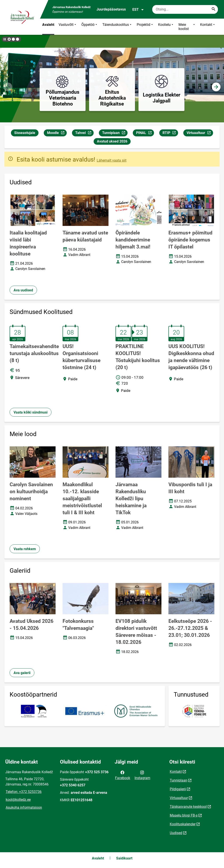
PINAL (145, 133)
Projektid (145, 27)
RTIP (170, 133)
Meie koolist (187, 27)
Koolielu (166, 27)
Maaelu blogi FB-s (184, 815)
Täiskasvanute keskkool (188, 807)
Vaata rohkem (25, 549)
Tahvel (84, 133)
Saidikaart (124, 858)
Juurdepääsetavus (111, 9)
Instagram (142, 775)
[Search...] (213, 9)
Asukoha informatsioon (24, 807)
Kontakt (208, 27)
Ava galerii (22, 673)
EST (138, 10)
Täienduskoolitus (117, 27)
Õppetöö (90, 27)
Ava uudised (23, 290)
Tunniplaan (115, 133)
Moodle (57, 133)
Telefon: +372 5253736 (24, 792)
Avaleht (48, 25)
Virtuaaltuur (200, 133)
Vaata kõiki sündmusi (31, 412)
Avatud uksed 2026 (112, 141)
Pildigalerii (178, 789)
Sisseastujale (25, 133)
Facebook (123, 775)
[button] (9, 39)
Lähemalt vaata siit (112, 160)
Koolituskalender (183, 824)
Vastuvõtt (68, 27)
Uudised (176, 833)
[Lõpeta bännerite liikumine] (4, 39)
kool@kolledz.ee (18, 800)
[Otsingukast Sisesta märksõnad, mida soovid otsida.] (185, 9)
